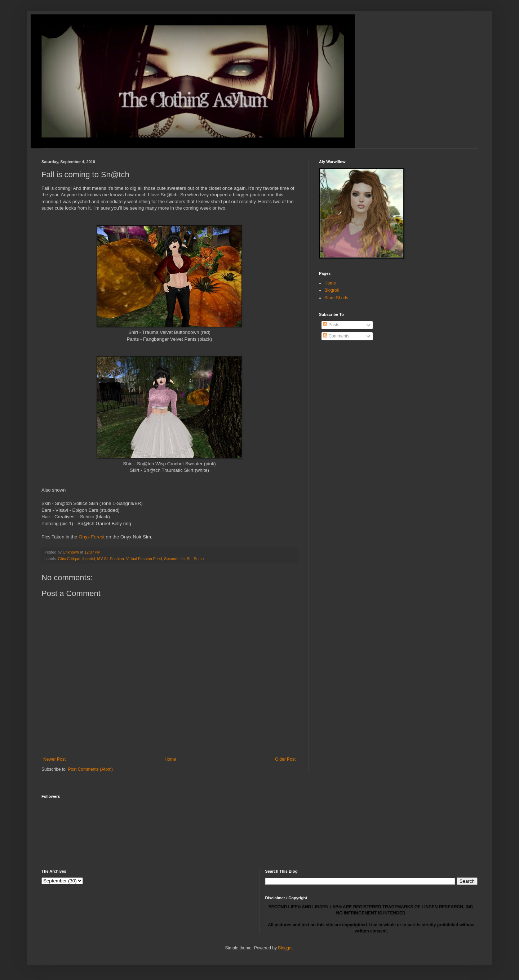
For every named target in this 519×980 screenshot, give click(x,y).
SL (189, 559)
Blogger (285, 948)
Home (170, 759)
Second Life (174, 559)
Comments (336, 336)
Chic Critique (69, 559)
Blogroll (332, 290)
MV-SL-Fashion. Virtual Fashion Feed (129, 559)
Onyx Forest (92, 537)
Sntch (199, 559)
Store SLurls (336, 298)
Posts (331, 325)
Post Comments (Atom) (90, 769)
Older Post (285, 759)
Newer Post (54, 759)
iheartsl (89, 559)
